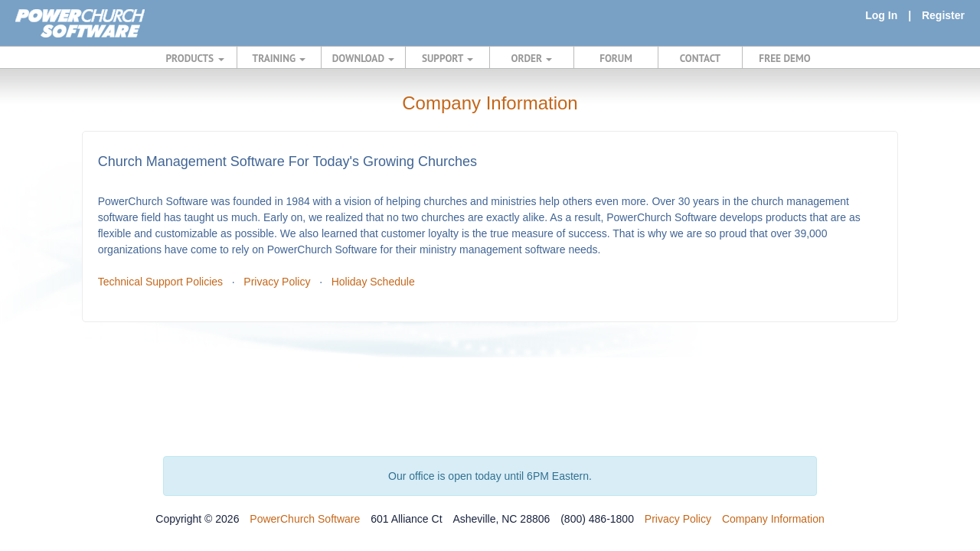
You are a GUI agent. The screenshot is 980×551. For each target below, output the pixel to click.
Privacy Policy (277, 282)
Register (943, 15)
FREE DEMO (784, 58)
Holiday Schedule (373, 282)
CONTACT (700, 58)
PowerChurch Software (305, 519)
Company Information (773, 519)
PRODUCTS (195, 58)
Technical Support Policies (160, 282)
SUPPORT (448, 58)
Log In (881, 15)
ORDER (532, 58)
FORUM (616, 58)
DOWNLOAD (363, 58)
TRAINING (279, 58)
